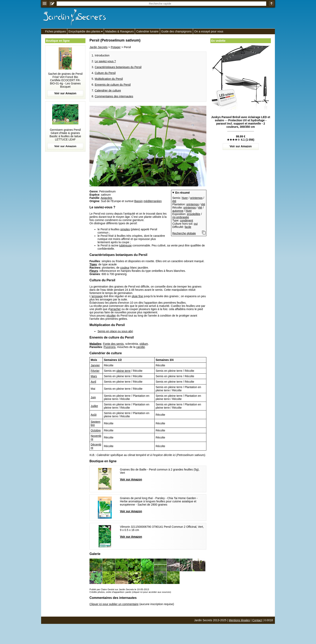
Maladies (95, 344)
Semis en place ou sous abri (115, 331)
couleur (125, 268)
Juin (93, 397)
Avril (93, 382)
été (174, 201)
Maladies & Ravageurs (119, 31)
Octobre (96, 430)
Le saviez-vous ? (105, 61)
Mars (94, 376)
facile (188, 227)
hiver (185, 198)
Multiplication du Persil (109, 79)
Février (95, 371)
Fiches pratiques (56, 31)
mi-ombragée (181, 217)
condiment (187, 220)
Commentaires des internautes (114, 96)
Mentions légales (239, 620)
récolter (111, 316)
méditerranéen (153, 201)
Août (94, 415)
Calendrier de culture (108, 90)
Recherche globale (184, 233)
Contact (257, 620)
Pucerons (110, 347)
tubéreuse (125, 245)
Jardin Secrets (98, 47)
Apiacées (106, 198)
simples (125, 229)
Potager (116, 47)
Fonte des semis (113, 344)
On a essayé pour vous (209, 31)
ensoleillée (193, 214)
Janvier (95, 365)
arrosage (97, 296)
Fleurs (94, 271)
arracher (115, 309)
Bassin (138, 201)
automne (178, 211)
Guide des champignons (176, 31)
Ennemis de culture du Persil (113, 85)
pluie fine (137, 296)
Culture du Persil (105, 73)
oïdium (144, 344)
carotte (141, 347)
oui (196, 224)
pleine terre (124, 371)
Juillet (94, 406)
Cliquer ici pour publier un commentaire (114, 604)
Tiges (93, 264)
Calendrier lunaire (147, 31)
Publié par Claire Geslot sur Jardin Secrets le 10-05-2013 (119, 589)
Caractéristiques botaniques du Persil (118, 67)
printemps (196, 198)
